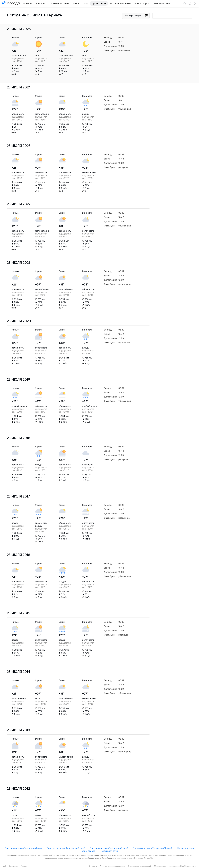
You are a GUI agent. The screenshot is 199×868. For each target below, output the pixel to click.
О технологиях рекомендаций (139, 866)
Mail (4, 866)
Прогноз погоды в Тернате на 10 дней (153, 848)
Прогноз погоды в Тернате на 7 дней (109, 848)
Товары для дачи (109, 851)
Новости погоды (186, 848)
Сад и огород (88, 851)
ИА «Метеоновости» (188, 866)
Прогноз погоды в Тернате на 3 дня (23, 848)
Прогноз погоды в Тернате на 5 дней (66, 848)
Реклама (24, 866)
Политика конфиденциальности (112, 866)
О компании (13, 866)
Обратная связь (160, 866)
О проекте (93, 866)
